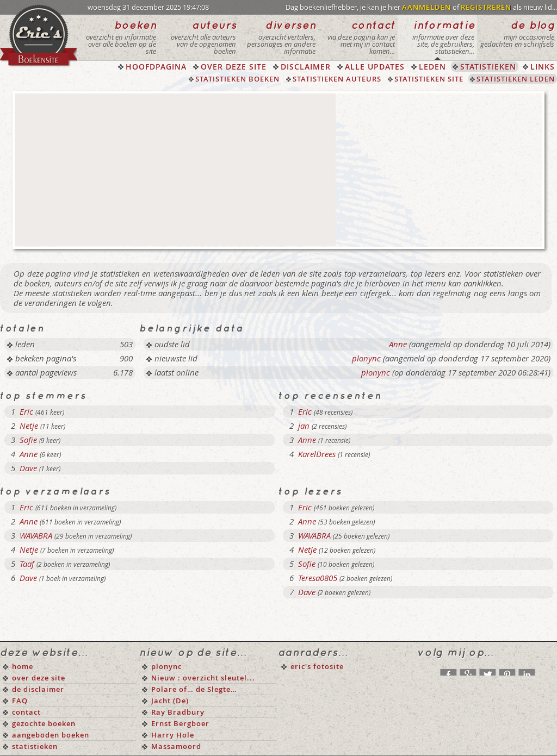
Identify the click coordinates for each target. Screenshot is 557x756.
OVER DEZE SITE (234, 67)
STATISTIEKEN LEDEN (516, 79)
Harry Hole (173, 735)
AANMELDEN (426, 7)
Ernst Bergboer (180, 723)
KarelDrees (317, 454)
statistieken (35, 746)
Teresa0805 (318, 578)
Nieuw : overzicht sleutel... (203, 678)
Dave (28, 468)
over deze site (39, 678)
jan (304, 426)
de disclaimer (38, 689)
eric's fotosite (317, 666)
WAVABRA (36, 535)
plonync (366, 358)
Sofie (28, 440)
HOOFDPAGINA (156, 67)
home (23, 666)
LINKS (543, 67)
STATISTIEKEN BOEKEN (237, 79)
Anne (398, 344)
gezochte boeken (44, 723)
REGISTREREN (486, 7)
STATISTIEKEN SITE (429, 79)
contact (26, 712)
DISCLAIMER (306, 67)
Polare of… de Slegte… (194, 689)
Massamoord (176, 746)
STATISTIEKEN (488, 67)
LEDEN (432, 67)
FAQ (20, 701)
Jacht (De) (170, 701)
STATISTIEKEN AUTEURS (337, 79)
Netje (29, 426)
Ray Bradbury (178, 712)
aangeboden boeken (51, 735)
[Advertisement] (175, 170)
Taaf (27, 564)
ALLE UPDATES (375, 67)
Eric (26, 411)
